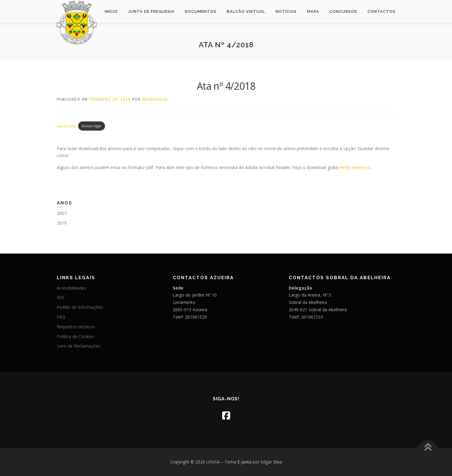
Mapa (313, 11)
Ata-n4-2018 (66, 126)
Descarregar (92, 126)
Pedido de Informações (80, 307)
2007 (62, 213)
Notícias (286, 11)
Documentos (201, 11)
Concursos (343, 11)
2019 (62, 223)
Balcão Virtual (246, 11)
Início (111, 11)
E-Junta (244, 462)
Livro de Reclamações (79, 346)
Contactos (381, 11)
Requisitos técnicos (76, 327)
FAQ (61, 317)
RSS (61, 297)
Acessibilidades (72, 288)
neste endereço (355, 167)
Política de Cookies (76, 336)
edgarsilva (155, 99)
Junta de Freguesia (151, 11)
